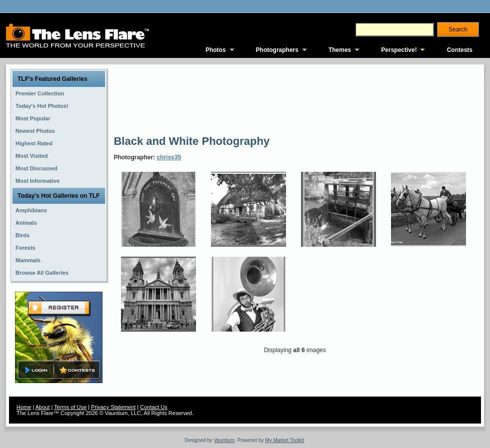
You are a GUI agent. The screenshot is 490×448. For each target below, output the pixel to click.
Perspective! (399, 50)
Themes (340, 50)
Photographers (277, 50)
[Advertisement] (150, 99)
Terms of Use (70, 407)
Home (24, 407)
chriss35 (169, 157)
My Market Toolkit (284, 440)
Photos (216, 50)
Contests (460, 50)
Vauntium (224, 440)
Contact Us (153, 407)
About (43, 407)
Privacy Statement (113, 407)
